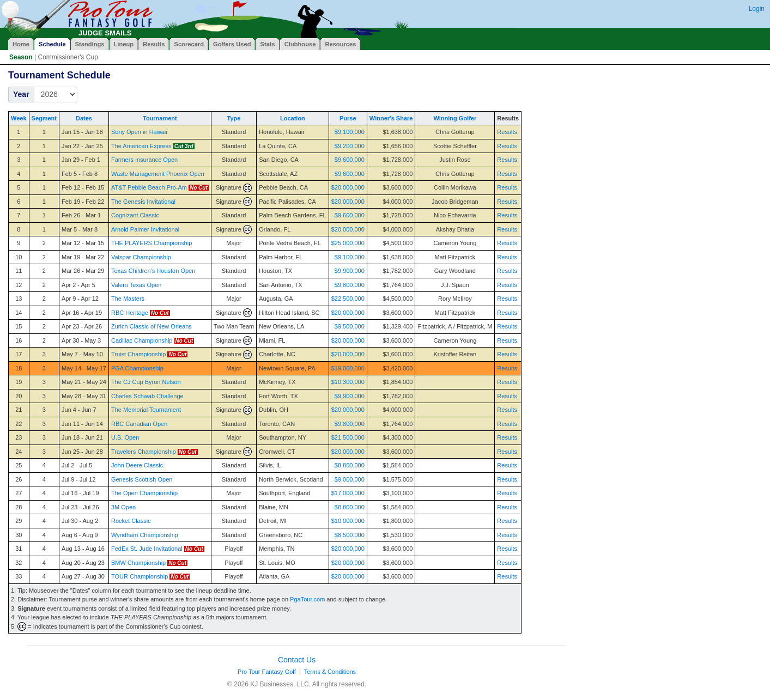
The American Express (141, 146)
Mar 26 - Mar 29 (83, 271)
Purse (348, 118)
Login (757, 9)
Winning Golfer (455, 118)
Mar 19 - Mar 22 (83, 257)
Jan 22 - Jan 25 (82, 146)
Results (507, 132)
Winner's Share (391, 118)
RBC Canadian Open (139, 424)
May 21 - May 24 (84, 382)
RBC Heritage (130, 313)
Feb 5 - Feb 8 (80, 174)
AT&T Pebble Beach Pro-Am (149, 187)
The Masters (128, 299)
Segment (44, 118)
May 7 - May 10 (82, 354)
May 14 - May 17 (84, 368)
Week (19, 118)
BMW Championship (138, 563)
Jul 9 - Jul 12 (78, 479)
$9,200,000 (350, 146)
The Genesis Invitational (143, 202)
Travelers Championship (144, 452)
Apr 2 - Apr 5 (78, 285)
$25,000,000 (348, 243)
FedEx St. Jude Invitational (147, 549)
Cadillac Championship (142, 340)
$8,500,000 (350, 535)
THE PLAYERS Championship (151, 243)
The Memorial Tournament (146, 410)
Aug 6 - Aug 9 (80, 535)
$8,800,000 (350, 465)
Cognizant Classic (135, 215)
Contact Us (297, 660)
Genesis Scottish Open (142, 479)
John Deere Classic (137, 465)
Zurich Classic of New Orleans (151, 326)
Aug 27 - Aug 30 (83, 576)
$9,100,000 (350, 132)
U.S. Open (125, 437)
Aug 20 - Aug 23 (83, 563)
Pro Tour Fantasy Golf (267, 672)
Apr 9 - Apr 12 (80, 299)
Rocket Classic (131, 521)
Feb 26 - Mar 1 (81, 215)
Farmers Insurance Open (144, 160)
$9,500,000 (350, 326)
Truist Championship (138, 354)
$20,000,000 (348, 187)
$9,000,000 (350, 479)
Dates (84, 118)
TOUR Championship (140, 576)
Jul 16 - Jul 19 (80, 493)
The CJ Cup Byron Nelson (146, 382)
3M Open (123, 507)
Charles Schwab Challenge (147, 396)
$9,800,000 (350, 285)
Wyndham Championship (145, 535)
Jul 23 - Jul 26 (80, 507)
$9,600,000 (350, 160)
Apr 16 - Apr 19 (82, 313)
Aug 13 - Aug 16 (83, 549)
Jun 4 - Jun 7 (79, 410)
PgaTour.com (307, 599)
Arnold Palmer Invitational (145, 229)
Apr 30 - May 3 (81, 340)
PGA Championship (137, 368)
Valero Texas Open (137, 285)
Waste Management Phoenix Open (158, 174)
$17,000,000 (348, 493)
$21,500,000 (348, 437)
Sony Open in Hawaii (139, 132)
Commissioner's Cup (68, 57)
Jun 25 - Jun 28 (82, 452)
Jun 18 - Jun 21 (82, 437)
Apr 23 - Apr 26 (82, 326)
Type (234, 118)
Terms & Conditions (330, 672)
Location (293, 118)
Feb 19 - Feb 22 (83, 202)
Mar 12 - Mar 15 (83, 243)
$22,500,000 (348, 299)
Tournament (160, 118)
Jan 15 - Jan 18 (82, 132)
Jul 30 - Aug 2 (80, 521)
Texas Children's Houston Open (153, 271)
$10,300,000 (348, 382)
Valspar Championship (141, 257)
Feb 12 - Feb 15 (83, 187)
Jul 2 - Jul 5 (77, 465)
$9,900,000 (350, 271)
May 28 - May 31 (84, 396)
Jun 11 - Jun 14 (82, 424)
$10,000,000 (348, 521)
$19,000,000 (348, 368)
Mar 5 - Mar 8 (80, 229)
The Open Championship (144, 493)
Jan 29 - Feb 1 (81, 160)
